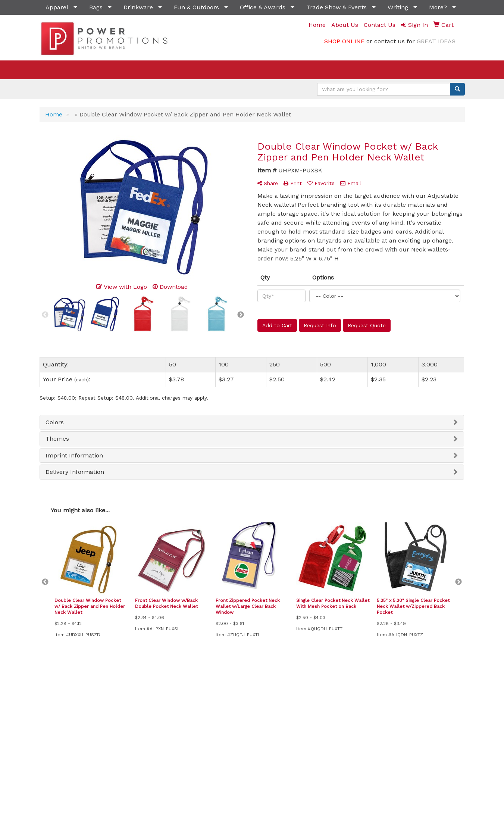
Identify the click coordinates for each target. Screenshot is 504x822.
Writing (398, 7)
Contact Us (53, 711)
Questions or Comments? (76, 724)
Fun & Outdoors (196, 7)
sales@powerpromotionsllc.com (419, 788)
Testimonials (273, 701)
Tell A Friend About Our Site (79, 733)
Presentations (275, 690)
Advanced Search (206, 690)
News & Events (130, 690)
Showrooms (199, 701)
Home (47, 690)
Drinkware (138, 7)
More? (438, 7)
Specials (122, 701)
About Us (51, 701)
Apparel (57, 7)
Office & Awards (263, 7)
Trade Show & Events (336, 7)
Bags (96, 7)
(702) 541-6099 (443, 779)
